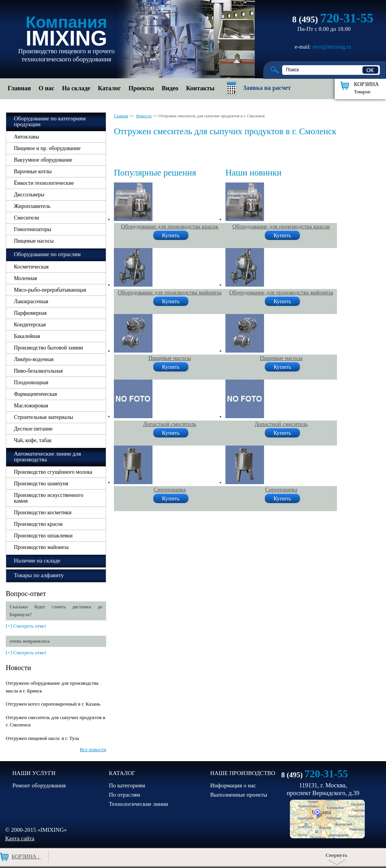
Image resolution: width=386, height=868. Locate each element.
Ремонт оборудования (39, 785)
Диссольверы (29, 195)
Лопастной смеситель (170, 424)
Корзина (370, 89)
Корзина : (26, 857)
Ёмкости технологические (44, 183)
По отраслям (124, 795)
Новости (144, 116)
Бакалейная (27, 336)
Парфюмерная (30, 313)
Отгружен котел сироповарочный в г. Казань (53, 704)
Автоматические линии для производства (47, 457)
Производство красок (38, 524)
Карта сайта (20, 838)
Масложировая (31, 406)
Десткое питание (33, 429)
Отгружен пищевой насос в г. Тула (42, 738)
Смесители (26, 218)
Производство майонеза (41, 547)
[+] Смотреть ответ (26, 626)
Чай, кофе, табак (33, 440)
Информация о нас (233, 785)
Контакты (200, 88)
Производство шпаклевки (43, 536)
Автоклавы (26, 137)
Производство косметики (43, 513)
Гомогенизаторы (33, 229)
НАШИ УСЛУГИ (34, 773)
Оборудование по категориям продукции (50, 121)
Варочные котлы (33, 171)
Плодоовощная (31, 382)
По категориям (127, 785)
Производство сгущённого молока (53, 472)
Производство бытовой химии (48, 348)
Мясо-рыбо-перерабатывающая (50, 290)
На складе (76, 88)
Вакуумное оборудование (43, 160)
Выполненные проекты (239, 795)
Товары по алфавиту (39, 575)
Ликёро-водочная (34, 359)
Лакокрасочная (31, 301)
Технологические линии (139, 804)
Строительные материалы (43, 417)
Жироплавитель (32, 206)
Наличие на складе (37, 561)
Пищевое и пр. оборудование (47, 148)
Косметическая (31, 267)
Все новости (93, 749)
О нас (47, 88)
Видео (170, 88)
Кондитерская (30, 325)
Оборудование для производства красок (170, 226)
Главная (19, 88)
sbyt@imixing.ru (332, 47)
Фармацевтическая (36, 394)
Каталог (109, 88)
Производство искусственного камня (49, 498)
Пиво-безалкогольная (38, 371)
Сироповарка (170, 490)
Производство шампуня (41, 484)
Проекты (141, 88)
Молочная (25, 278)
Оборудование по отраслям (47, 254)
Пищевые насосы (34, 241)
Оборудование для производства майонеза (170, 292)
